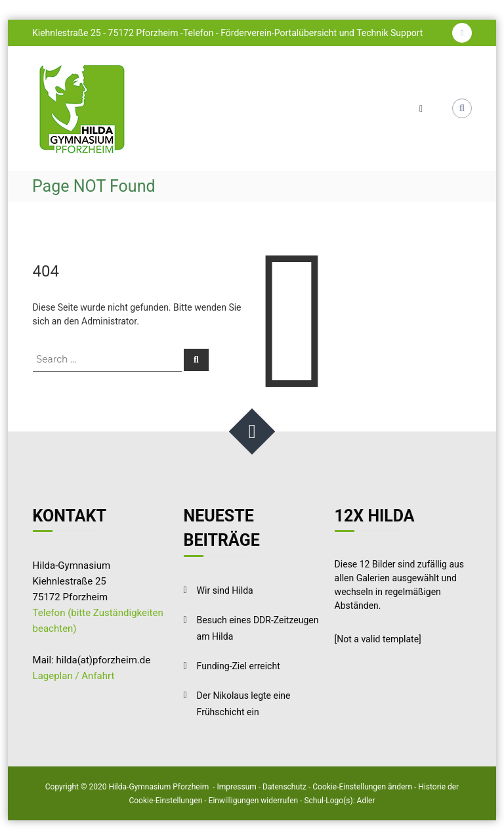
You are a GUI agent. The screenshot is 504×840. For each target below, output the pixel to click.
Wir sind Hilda (225, 590)
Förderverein (246, 33)
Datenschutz (284, 787)
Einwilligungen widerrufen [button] (254, 801)
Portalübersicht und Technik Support (349, 33)
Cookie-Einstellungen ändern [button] (362, 787)
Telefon (199, 33)
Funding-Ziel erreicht (239, 666)
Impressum (236, 787)
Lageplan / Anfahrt (74, 676)
